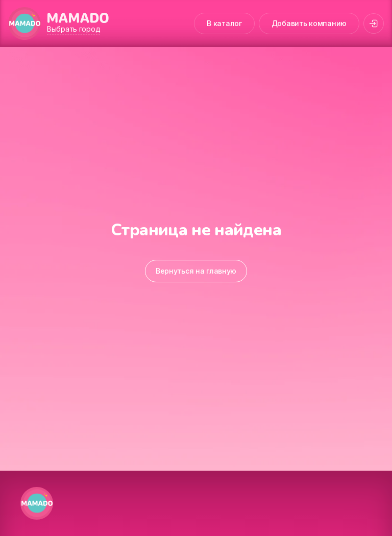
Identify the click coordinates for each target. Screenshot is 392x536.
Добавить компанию (309, 23)
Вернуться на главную (196, 271)
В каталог (224, 23)
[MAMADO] (24, 23)
